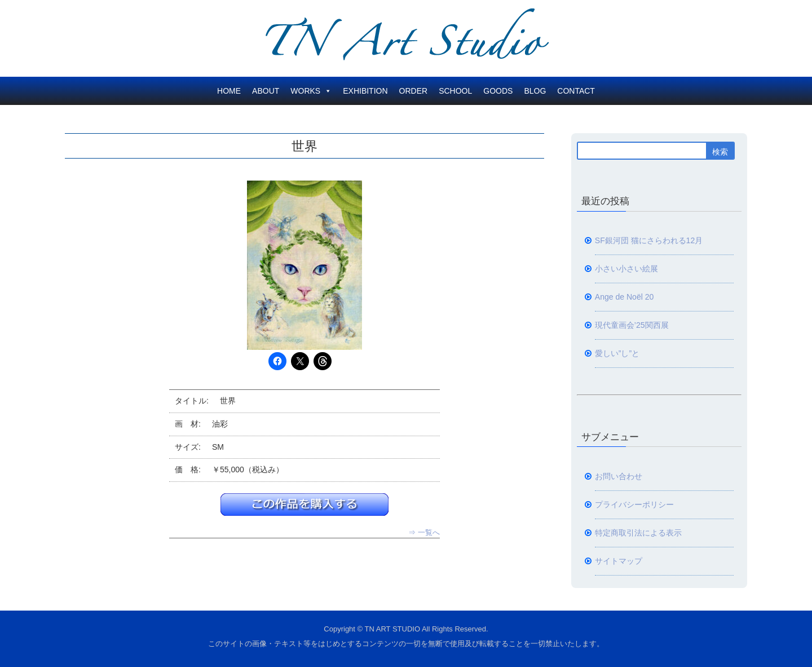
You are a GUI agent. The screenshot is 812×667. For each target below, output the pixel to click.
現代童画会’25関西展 (632, 325)
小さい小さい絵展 (626, 269)
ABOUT (266, 91)
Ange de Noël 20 (625, 297)
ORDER (414, 91)
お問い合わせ (619, 476)
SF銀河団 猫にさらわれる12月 (649, 240)
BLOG (535, 91)
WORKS (311, 91)
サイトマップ (619, 561)
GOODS (498, 91)
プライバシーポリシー (634, 504)
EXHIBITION (365, 91)
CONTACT (576, 91)
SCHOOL (455, 91)
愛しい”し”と (617, 353)
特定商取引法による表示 (638, 533)
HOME (229, 91)
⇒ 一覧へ (424, 532)
